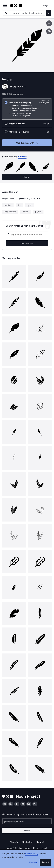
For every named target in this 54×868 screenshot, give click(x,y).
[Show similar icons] (49, 31)
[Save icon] (49, 23)
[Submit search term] (49, 13)
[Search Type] (7, 13)
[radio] (27, 109)
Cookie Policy (32, 854)
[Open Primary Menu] (5, 6)
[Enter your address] (27, 821)
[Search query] (27, 235)
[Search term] (29, 13)
